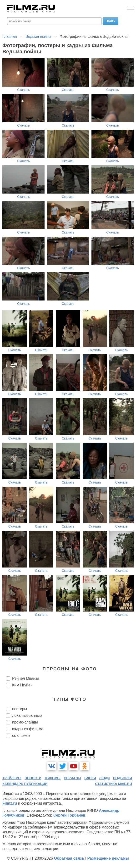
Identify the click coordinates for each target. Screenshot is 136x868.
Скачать (23, 90)
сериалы (73, 778)
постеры (20, 709)
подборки (122, 778)
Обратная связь (69, 858)
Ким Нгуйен (22, 685)
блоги (90, 778)
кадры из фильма (28, 729)
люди (105, 778)
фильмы (53, 778)
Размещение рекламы (108, 858)
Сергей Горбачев (69, 815)
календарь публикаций (25, 784)
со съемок (21, 736)
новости (33, 778)
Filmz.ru (10, 803)
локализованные (27, 715)
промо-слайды (25, 722)
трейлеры (12, 778)
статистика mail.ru (113, 784)
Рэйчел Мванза (26, 678)
